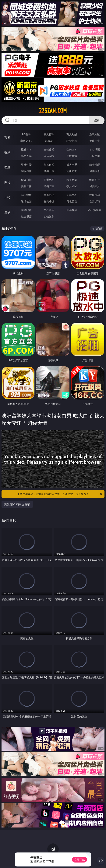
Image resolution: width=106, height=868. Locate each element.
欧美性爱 (95, 165)
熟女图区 (72, 186)
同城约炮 (26, 210)
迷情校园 (26, 201)
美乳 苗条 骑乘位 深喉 (17, 504)
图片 (7, 182)
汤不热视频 (95, 210)
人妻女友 (72, 195)
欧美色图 (72, 180)
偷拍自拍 (49, 165)
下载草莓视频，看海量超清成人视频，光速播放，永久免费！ (60, 494)
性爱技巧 (95, 201)
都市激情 (26, 195)
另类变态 (95, 171)
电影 (7, 167)
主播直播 (72, 156)
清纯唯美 (49, 186)
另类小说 (49, 201)
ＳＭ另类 (95, 156)
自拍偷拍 (49, 149)
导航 (7, 213)
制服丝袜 (26, 171)
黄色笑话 (72, 201)
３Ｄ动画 (95, 149)
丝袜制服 (49, 156)
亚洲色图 (49, 180)
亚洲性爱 (26, 165)
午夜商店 (49, 210)
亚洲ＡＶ (26, 149)
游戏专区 (95, 134)
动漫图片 (95, 180)
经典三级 (49, 171)
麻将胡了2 (26, 141)
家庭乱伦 (49, 195)
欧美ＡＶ (72, 149)
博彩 (7, 137)
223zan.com (53, 111)
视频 (7, 152)
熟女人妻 (26, 156)
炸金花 (49, 141)
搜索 (97, 120)
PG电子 (26, 134)
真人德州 (49, 134)
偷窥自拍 (26, 180)
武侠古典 (95, 195)
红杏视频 (26, 216)
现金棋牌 (72, 141)
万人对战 (72, 134)
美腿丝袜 (26, 186)
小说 (7, 198)
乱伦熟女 (72, 171)
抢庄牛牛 (95, 141)
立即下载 (79, 860)
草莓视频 (72, 210)
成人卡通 (72, 165)
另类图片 (95, 186)
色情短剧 (49, 216)
